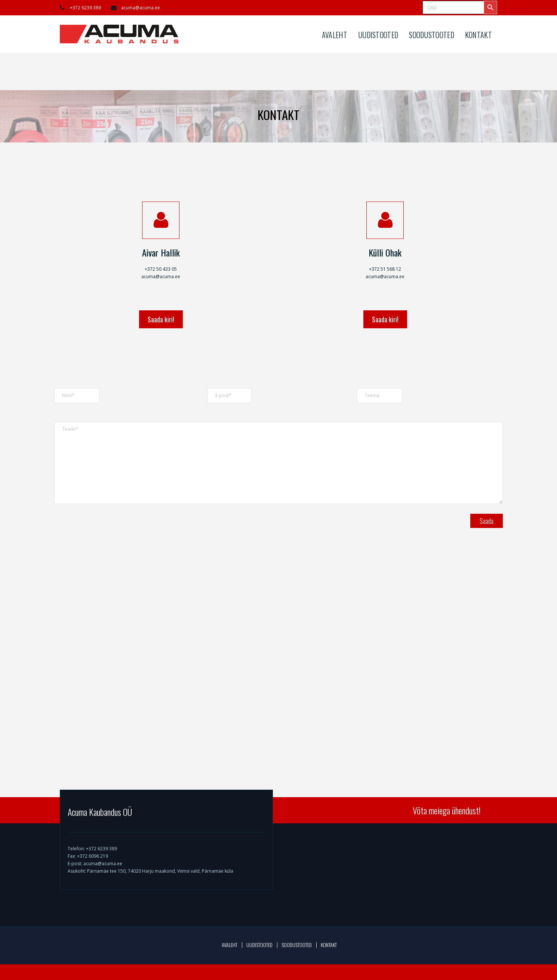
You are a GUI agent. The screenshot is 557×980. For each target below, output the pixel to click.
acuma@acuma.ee (141, 8)
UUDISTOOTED (378, 35)
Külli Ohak (385, 252)
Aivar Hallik (161, 252)
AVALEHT (335, 35)
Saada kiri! (161, 319)
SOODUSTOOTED (432, 35)
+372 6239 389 (85, 8)
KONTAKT (478, 35)
